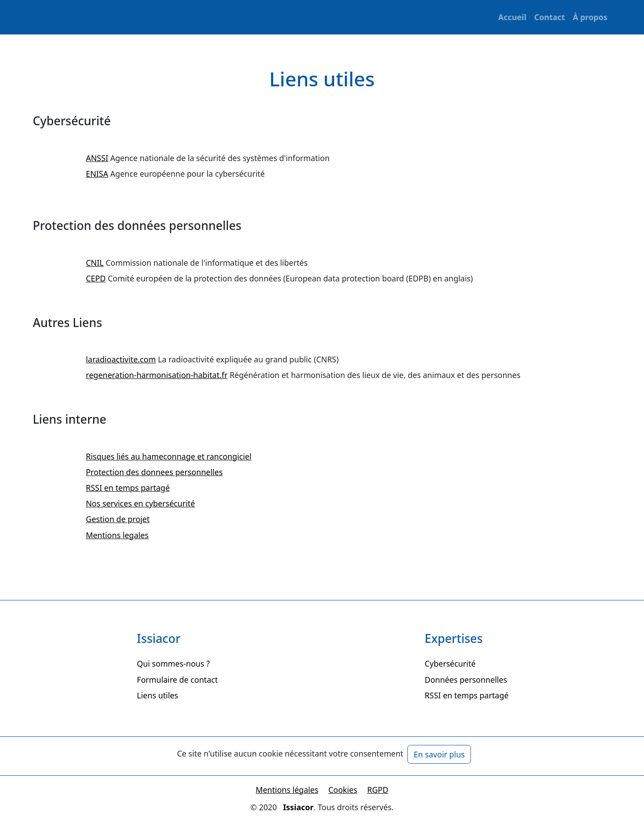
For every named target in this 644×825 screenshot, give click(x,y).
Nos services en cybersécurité (140, 503)
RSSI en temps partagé (128, 488)
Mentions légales (287, 790)
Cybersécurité (450, 663)
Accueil (512, 17)
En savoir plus (439, 754)
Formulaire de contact (177, 680)
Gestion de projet (118, 519)
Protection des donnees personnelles (154, 472)
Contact (549, 17)
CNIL (95, 263)
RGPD (378, 790)
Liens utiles (157, 695)
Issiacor (298, 807)
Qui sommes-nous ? (173, 663)
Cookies (343, 790)
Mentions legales (117, 535)
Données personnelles (466, 680)
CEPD (96, 278)
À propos (590, 17)
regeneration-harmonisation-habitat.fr (157, 375)
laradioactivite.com (121, 359)
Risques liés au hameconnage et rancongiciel (169, 456)
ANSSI (97, 158)
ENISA (97, 174)
